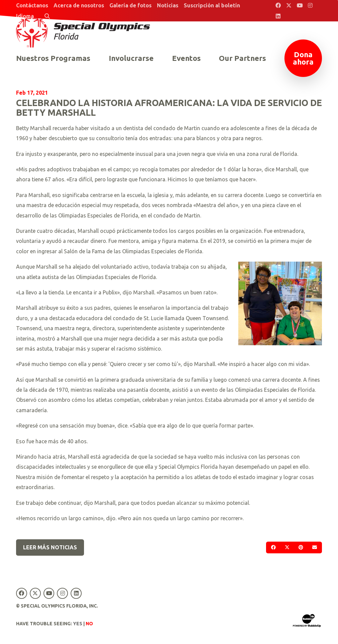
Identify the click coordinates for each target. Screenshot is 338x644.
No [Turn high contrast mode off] (89, 624)
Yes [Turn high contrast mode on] (78, 624)
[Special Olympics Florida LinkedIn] (278, 16)
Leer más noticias (50, 547)
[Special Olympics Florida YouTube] (300, 5)
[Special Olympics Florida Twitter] (289, 5)
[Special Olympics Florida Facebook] (278, 5)
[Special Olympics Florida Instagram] (310, 5)
